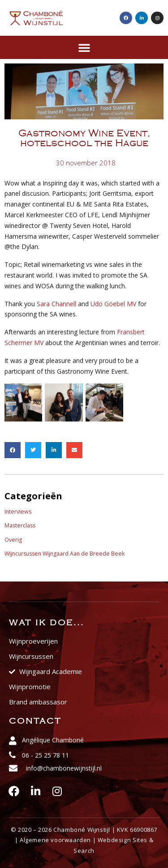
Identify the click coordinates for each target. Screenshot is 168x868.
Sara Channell (56, 304)
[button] (84, 47)
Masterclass (20, 525)
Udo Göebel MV (113, 304)
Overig (13, 540)
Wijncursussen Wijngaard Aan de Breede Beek (65, 554)
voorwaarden (71, 840)
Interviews (18, 512)
